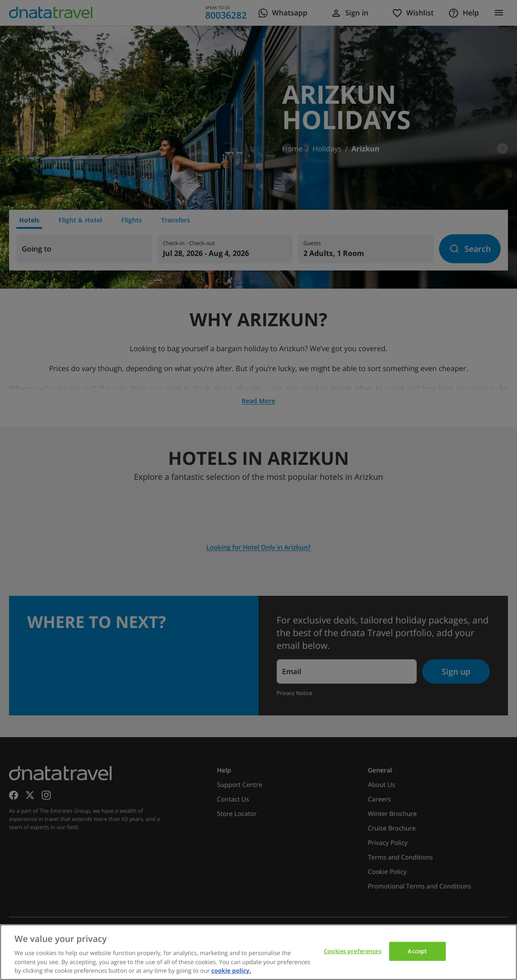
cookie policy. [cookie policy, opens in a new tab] (231, 970)
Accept (417, 951)
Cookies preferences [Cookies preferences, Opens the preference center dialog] (352, 951)
